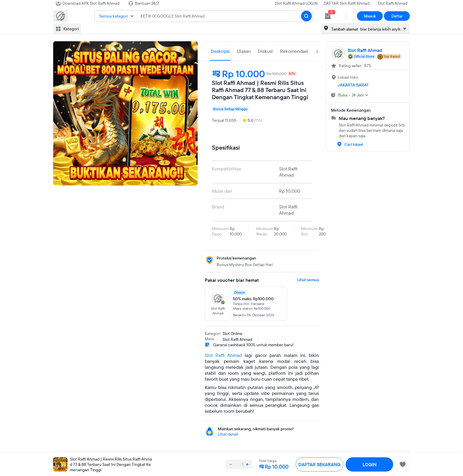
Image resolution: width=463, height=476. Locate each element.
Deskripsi (220, 51)
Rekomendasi (294, 51)
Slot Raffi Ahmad (393, 3)
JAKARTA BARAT (353, 85)
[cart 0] (328, 16)
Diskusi (265, 51)
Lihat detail (228, 434)
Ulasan (244, 51)
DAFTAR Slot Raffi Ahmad (347, 3)
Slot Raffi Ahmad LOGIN (296, 3)
